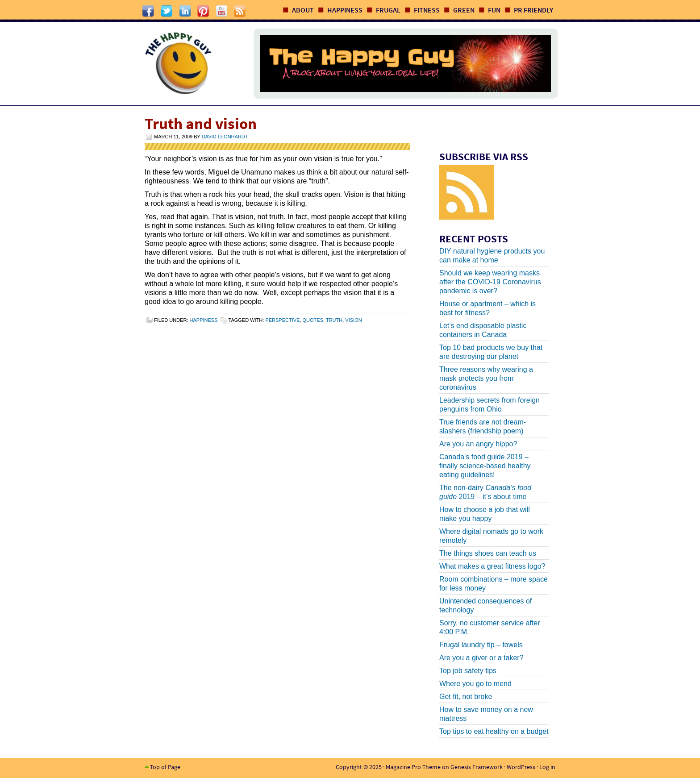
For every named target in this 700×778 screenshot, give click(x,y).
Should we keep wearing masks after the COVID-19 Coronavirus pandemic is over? (490, 282)
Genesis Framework (477, 767)
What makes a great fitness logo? (492, 566)
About (303, 10)
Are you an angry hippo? (478, 444)
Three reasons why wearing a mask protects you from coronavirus (486, 378)
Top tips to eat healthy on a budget (494, 731)
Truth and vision (201, 124)
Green (464, 10)
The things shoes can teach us (488, 553)
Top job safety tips (468, 671)
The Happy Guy (189, 64)
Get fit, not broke (466, 697)
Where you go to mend (475, 684)
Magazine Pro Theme (413, 767)
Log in (547, 767)
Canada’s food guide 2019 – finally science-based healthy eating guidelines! (485, 466)
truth (334, 320)
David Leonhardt (225, 137)
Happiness (345, 10)
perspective (282, 320)
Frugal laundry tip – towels (481, 645)
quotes (313, 320)
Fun (494, 10)
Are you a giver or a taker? (481, 658)
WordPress (521, 767)
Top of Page (165, 767)
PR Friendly (533, 10)
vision (353, 320)
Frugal (388, 10)
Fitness (427, 10)
